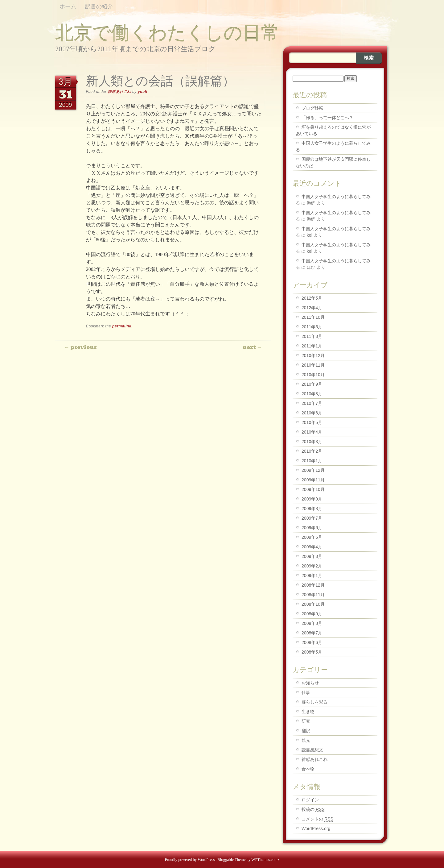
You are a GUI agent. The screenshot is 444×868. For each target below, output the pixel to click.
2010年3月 (312, 442)
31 (66, 94)
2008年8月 (312, 623)
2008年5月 (312, 652)
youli (143, 92)
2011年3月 (312, 336)
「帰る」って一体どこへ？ (327, 118)
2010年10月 (313, 375)
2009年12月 (313, 470)
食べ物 (308, 769)
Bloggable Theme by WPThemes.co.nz (248, 860)
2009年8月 (312, 509)
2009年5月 (312, 537)
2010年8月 (312, 394)
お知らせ (310, 683)
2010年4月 (312, 432)
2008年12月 (313, 585)
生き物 (308, 712)
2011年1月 (312, 346)
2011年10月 (313, 317)
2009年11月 (313, 480)
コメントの (317, 819)
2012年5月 (312, 298)
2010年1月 (312, 461)
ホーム (68, 6)
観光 (306, 740)
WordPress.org (316, 829)
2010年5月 (312, 422)
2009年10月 (313, 489)
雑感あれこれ (119, 92)
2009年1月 (312, 575)
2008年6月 (312, 642)
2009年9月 (312, 499)
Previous (81, 347)
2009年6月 (312, 528)
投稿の (313, 810)
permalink (122, 326)
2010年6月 (312, 413)
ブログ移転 (312, 108)
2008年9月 (312, 614)
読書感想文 (312, 750)
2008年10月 (313, 604)
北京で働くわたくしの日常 (167, 33)
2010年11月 (313, 365)
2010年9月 (312, 384)
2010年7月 (312, 403)
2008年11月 (313, 595)
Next (252, 347)
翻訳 (306, 731)
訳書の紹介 (99, 6)
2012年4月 (312, 308)
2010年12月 (313, 355)
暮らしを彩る (314, 702)
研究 (306, 721)
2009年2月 (312, 566)
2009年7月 (312, 518)
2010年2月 (312, 451)
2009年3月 (312, 556)
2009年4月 (312, 547)
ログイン (310, 800)
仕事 (306, 692)
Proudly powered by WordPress (190, 860)
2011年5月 (312, 327)
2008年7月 (312, 633)
